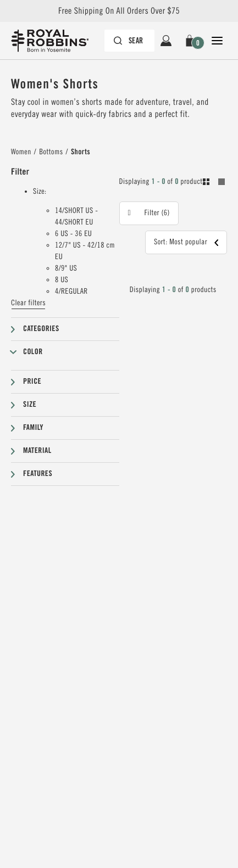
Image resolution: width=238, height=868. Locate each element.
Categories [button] (41, 329)
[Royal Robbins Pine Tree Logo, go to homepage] (55, 41)
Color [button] (33, 352)
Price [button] (32, 382)
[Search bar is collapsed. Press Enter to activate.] (129, 41)
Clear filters (28, 303)
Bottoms (51, 152)
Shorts (81, 152)
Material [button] (37, 451)
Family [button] (33, 428)
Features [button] (38, 474)
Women (21, 152)
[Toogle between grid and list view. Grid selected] (214, 183)
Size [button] (30, 405)
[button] (192, 41)
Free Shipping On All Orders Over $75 (119, 11)
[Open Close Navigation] (217, 41)
